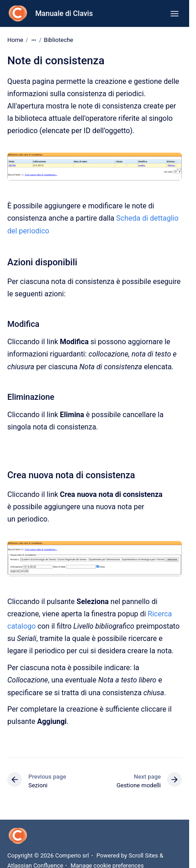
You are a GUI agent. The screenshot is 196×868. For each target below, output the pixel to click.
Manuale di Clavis (64, 13)
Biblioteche (58, 40)
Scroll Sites (143, 855)
